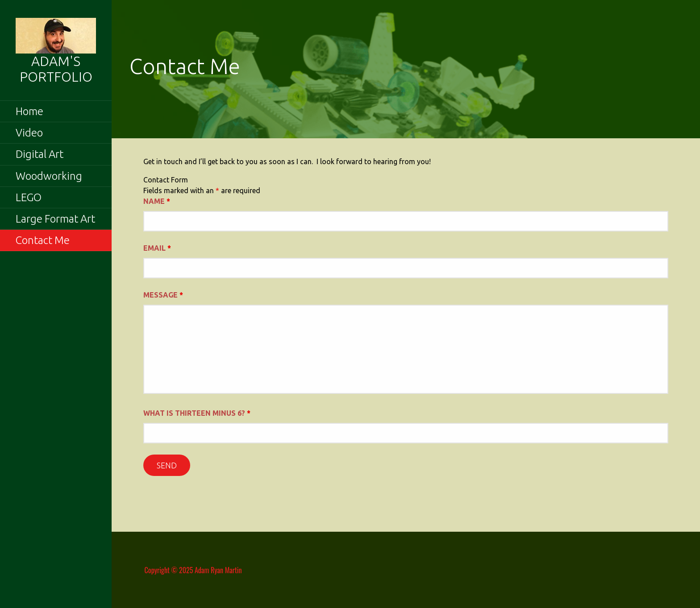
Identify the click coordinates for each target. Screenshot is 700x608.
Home (29, 111)
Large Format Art (55, 219)
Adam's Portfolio (56, 69)
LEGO (29, 197)
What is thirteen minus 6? (197, 413)
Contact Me (43, 240)
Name (157, 201)
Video (29, 133)
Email (157, 248)
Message (163, 295)
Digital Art (40, 154)
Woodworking (49, 176)
